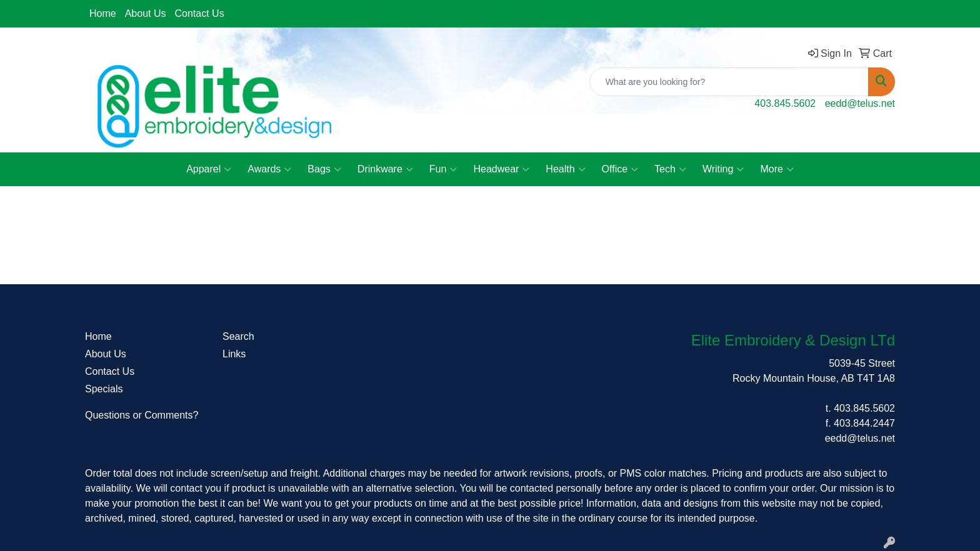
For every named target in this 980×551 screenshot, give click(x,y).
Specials (104, 389)
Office (620, 169)
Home (103, 13)
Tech (670, 169)
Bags (324, 169)
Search (238, 336)
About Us (146, 13)
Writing (723, 169)
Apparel (209, 169)
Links (234, 354)
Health (565, 169)
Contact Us (200, 13)
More (777, 169)
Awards (269, 169)
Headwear (501, 169)
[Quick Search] (729, 82)
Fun (443, 169)
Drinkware (385, 169)
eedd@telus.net (860, 103)
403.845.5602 (785, 103)
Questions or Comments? (142, 415)
